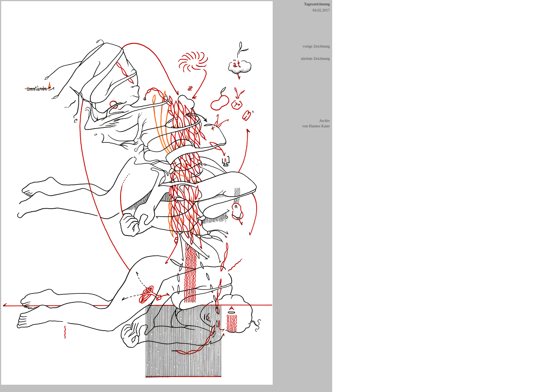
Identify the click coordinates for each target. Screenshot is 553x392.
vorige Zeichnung (316, 46)
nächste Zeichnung (315, 58)
